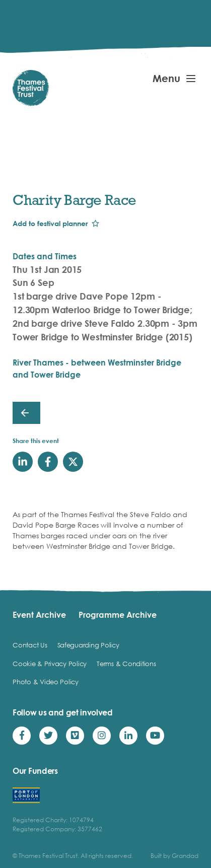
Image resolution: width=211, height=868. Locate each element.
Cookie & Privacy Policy (50, 664)
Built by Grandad (174, 856)
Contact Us (30, 645)
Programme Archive (118, 615)
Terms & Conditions (126, 664)
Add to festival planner (50, 223)
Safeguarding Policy (88, 645)
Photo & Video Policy (46, 682)
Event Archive (39, 615)
